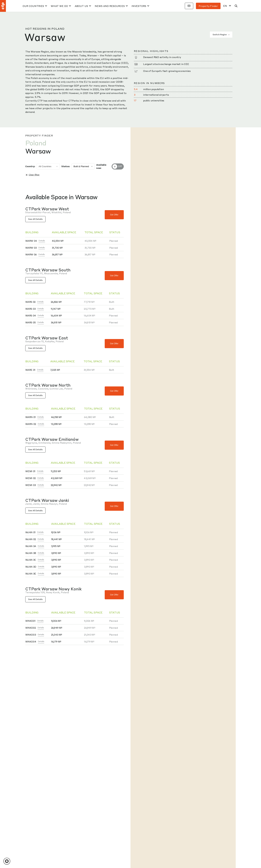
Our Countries (33, 6)
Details (42, 241)
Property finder (208, 6)
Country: (30, 166)
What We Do (59, 6)
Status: (66, 166)
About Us (81, 6)
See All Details (35, 219)
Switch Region (221, 35)
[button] (7, 861)
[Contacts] (189, 6)
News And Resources (110, 6)
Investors (139, 6)
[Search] (236, 6)
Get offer (114, 215)
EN (225, 6)
